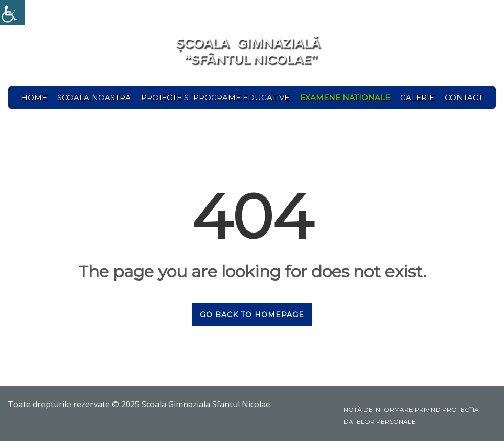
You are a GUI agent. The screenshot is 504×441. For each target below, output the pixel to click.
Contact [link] (464, 97)
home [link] (34, 97)
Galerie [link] (417, 97)
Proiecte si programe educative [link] (215, 97)
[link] (12, 12)
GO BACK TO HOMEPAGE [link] (252, 315)
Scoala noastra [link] (94, 97)
